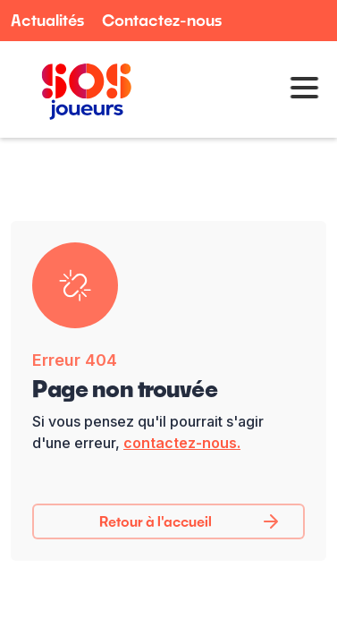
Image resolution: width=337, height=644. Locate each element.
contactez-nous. (182, 443)
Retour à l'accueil (156, 521)
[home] (82, 89)
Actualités (47, 20)
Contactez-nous (162, 20)
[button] (299, 89)
